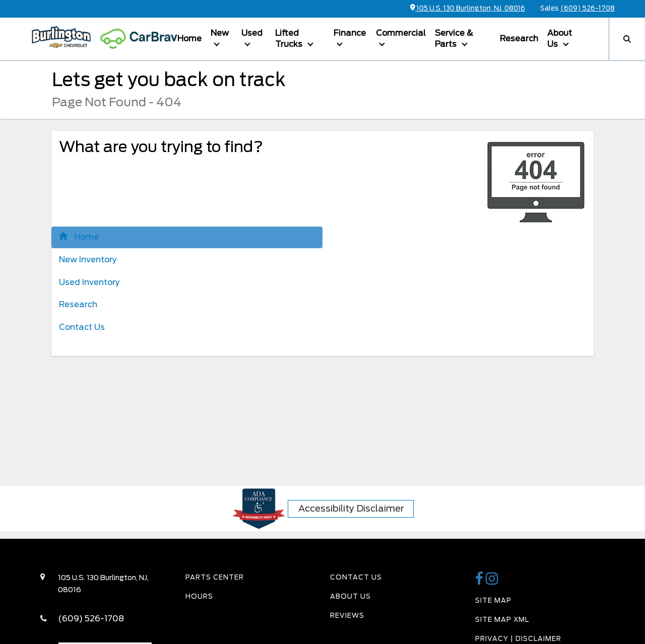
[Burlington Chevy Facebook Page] (480, 581)
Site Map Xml (502, 620)
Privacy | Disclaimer (518, 639)
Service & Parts (454, 39)
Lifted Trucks (290, 39)
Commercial (401, 33)
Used (252, 33)
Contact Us (82, 327)
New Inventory (88, 260)
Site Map (493, 600)
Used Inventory (89, 282)
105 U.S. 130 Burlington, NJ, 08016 (468, 8)
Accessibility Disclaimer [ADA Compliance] (351, 508)
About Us (560, 39)
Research (519, 39)
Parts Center (215, 577)
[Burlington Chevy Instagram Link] (492, 581)
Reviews (347, 616)
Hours (199, 596)
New (220, 33)
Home (189, 39)
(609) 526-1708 (588, 8)
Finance (350, 33)
